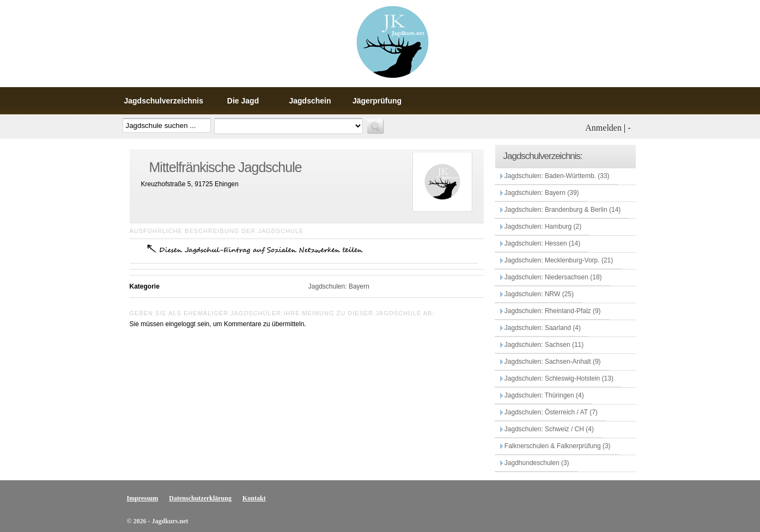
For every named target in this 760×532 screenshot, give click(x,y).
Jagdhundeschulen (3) (536, 463)
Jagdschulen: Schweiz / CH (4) (548, 429)
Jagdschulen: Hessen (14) (542, 243)
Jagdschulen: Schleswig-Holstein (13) (558, 378)
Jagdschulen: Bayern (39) (541, 193)
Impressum (143, 498)
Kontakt (254, 498)
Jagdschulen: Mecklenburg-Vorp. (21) (558, 260)
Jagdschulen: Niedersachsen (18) (552, 277)
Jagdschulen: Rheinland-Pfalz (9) (552, 311)
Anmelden (603, 128)
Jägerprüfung (377, 101)
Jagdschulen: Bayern (338, 286)
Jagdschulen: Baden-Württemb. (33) (556, 176)
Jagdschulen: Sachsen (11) (543, 345)
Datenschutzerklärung (200, 498)
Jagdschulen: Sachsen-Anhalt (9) (552, 362)
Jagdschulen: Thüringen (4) (543, 395)
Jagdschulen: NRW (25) (539, 294)
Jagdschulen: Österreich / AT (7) (550, 412)
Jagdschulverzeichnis (164, 101)
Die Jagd (243, 101)
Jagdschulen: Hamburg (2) (542, 227)
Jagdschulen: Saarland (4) (542, 328)
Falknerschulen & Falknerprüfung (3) (557, 446)
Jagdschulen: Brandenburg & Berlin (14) (562, 210)
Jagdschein (310, 101)
